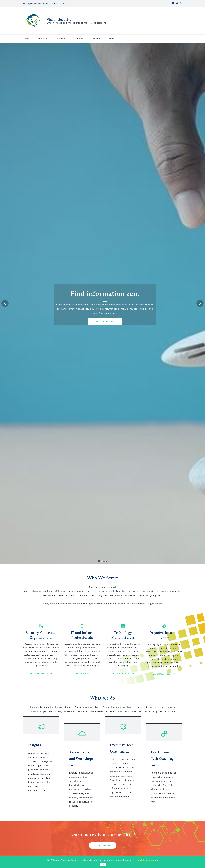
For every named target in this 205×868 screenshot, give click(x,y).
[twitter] (181, 4)
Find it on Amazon (147, 860)
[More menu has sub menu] (113, 39)
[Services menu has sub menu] (61, 39)
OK (103, 864)
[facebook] (177, 4)
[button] (5, 303)
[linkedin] (173, 4)
